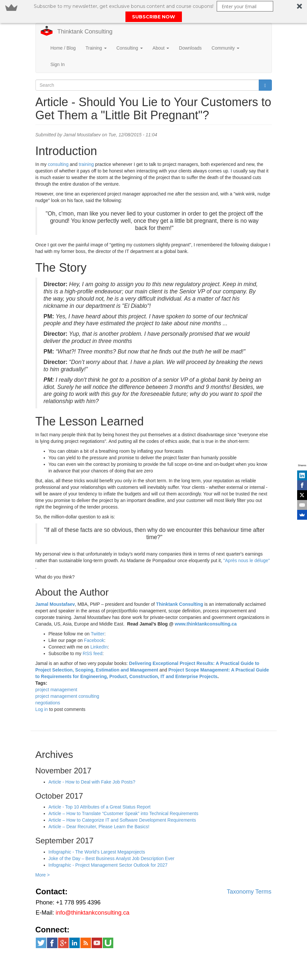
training (86, 154)
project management (56, 679)
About (161, 37)
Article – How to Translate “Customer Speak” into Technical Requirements (124, 803)
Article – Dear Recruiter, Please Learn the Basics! (99, 816)
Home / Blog (63, 37)
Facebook (94, 630)
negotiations (48, 692)
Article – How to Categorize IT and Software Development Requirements (122, 809)
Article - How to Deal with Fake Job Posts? (92, 771)
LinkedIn (99, 636)
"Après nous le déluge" (246, 550)
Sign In (58, 54)
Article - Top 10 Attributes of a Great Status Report (100, 796)
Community (225, 37)
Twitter (97, 623)
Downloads (190, 37)
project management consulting (67, 686)
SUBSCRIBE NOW (153, 17)
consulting (58, 154)
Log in (42, 699)
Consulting (130, 37)
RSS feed (93, 643)
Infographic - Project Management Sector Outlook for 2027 (108, 855)
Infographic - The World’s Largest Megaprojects (97, 841)
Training (96, 37)
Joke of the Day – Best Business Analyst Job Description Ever (112, 848)
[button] (153, 11)
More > (43, 864)
